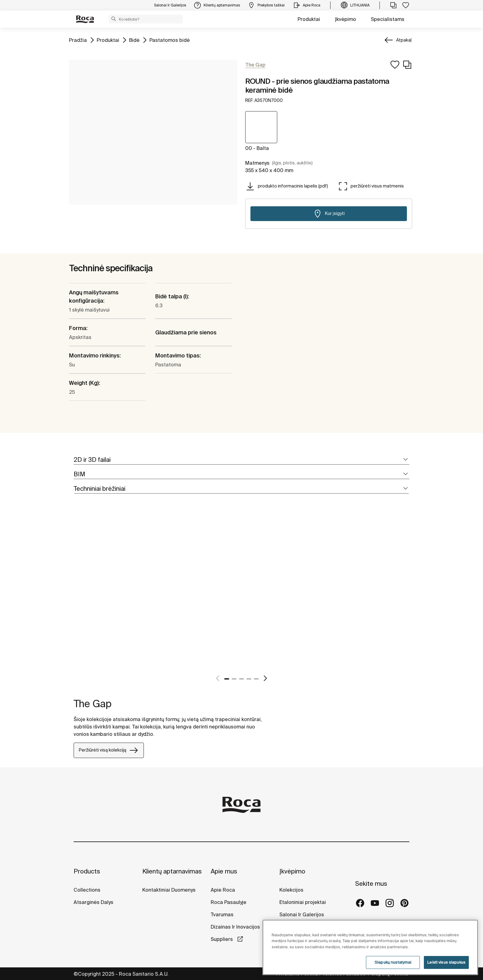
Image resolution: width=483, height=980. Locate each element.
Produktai (309, 19)
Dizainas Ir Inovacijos (235, 927)
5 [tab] (256, 679)
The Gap (93, 704)
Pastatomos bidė (170, 40)
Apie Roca (223, 890)
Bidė (134, 40)
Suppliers (222, 939)
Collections (87, 890)
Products (87, 871)
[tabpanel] (76, 595)
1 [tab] (227, 679)
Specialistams (388, 19)
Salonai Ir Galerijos (302, 914)
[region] (370, 947)
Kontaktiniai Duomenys (169, 890)
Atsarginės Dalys (93, 902)
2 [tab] (234, 679)
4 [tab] (249, 679)
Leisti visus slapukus (446, 962)
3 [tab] (241, 679)
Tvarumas (222, 914)
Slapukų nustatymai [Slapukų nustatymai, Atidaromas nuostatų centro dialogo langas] (393, 962)
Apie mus (224, 871)
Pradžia (78, 40)
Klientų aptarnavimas (172, 871)
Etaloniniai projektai (303, 902)
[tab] (241, 460)
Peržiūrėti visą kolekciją (109, 750)
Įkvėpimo (345, 19)
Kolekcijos (291, 890)
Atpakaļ (404, 40)
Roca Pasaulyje (229, 902)
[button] (114, 19)
